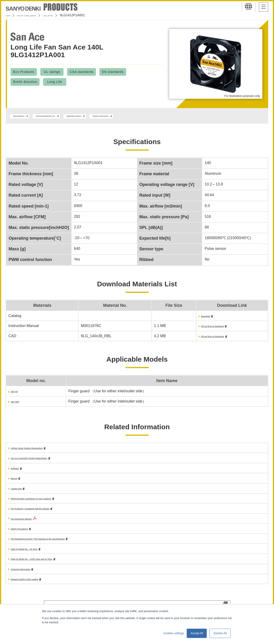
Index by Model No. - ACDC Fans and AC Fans (51, 567)
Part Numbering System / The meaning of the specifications (63, 546)
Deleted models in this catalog (37, 588)
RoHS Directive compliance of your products (50, 504)
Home (10, 15)
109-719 (18, 394)
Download (182, 318)
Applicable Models (114, 116)
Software (19, 472)
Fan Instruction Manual (31, 524)
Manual (17, 483)
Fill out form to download (195, 328)
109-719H (19, 404)
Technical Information (30, 577)
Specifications (25, 116)
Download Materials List (68, 116)
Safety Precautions (27, 535)
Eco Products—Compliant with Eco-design (48, 514)
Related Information (157, 116)
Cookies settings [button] (174, 633)
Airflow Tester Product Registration (42, 451)
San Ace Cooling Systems (40, 15)
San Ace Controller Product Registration (46, 462)
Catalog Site (21, 493)
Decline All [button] (220, 633)
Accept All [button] (197, 633)
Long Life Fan (75, 15)
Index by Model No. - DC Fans (37, 556)
